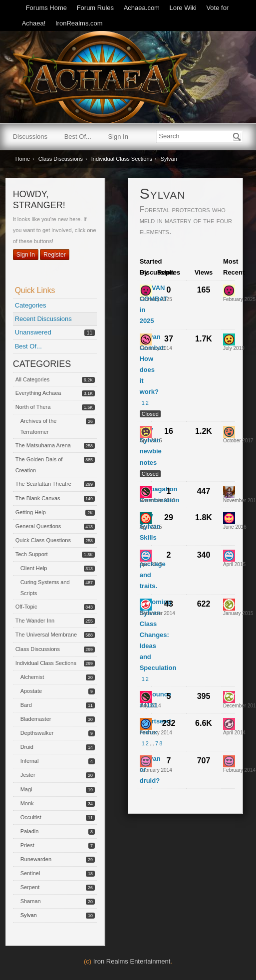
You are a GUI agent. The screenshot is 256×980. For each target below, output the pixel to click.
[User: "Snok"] (229, 432)
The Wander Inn (35, 621)
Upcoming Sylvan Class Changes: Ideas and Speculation (158, 635)
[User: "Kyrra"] (229, 492)
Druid (27, 747)
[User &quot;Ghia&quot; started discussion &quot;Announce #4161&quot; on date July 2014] (150, 706)
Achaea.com (142, 8)
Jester (28, 775)
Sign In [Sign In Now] (26, 255)
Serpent (30, 887)
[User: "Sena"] (229, 697)
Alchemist (32, 677)
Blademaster (36, 719)
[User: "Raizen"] (229, 518)
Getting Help (31, 512)
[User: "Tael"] (229, 605)
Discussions (30, 137)
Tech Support (32, 554)
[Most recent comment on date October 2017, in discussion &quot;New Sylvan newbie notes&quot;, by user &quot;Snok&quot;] (238, 441)
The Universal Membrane (46, 635)
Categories (31, 305)
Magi (26, 789)
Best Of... (78, 137)
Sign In (118, 137)
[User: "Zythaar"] (146, 761)
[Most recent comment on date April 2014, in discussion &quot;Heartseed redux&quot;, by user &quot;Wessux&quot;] (234, 733)
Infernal (30, 761)
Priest (27, 845)
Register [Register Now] (55, 255)
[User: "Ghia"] (146, 492)
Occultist (31, 817)
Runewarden (36, 859)
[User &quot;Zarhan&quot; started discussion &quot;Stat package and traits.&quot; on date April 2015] (151, 564)
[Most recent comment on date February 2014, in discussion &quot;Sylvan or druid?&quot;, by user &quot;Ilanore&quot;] (239, 770)
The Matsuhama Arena (43, 445)
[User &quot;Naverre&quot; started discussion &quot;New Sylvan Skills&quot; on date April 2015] (151, 527)
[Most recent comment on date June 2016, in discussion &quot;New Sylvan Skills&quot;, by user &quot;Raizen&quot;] (235, 527)
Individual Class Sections (46, 663)
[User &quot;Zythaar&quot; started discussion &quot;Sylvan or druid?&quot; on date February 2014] (156, 770)
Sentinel (30, 873)
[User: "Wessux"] (229, 724)
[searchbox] (199, 137)
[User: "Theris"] (146, 605)
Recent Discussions (43, 319)
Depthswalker (37, 733)
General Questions (38, 526)
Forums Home (46, 8)
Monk (27, 803)
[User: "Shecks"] (146, 724)
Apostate (31, 691)
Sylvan (29, 915)
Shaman (31, 901)
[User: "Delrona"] (146, 432)
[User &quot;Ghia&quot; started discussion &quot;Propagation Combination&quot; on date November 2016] (157, 500)
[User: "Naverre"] (146, 518)
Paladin (30, 831)
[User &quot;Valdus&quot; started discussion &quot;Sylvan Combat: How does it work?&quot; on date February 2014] (156, 348)
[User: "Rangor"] (229, 339)
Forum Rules (95, 8)
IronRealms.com (79, 23)
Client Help (34, 568)
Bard (26, 705)
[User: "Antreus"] (146, 291)
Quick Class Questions (43, 540)
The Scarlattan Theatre (43, 484)
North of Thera (33, 407)
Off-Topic (26, 607)
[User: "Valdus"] (146, 339)
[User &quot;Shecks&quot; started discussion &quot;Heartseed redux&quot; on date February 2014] (156, 733)
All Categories (32, 379)
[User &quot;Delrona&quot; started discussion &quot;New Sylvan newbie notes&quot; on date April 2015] (151, 441)
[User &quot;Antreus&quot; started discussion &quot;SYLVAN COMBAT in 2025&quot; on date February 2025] (156, 299)
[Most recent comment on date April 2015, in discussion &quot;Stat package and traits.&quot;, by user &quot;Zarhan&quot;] (234, 564)
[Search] (237, 137)
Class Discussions (38, 649)
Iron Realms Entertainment (132, 961)
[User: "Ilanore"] (229, 761)
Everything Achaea (38, 393)
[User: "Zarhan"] (146, 556)
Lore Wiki (183, 8)
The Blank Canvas (38, 498)
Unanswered (33, 332)
